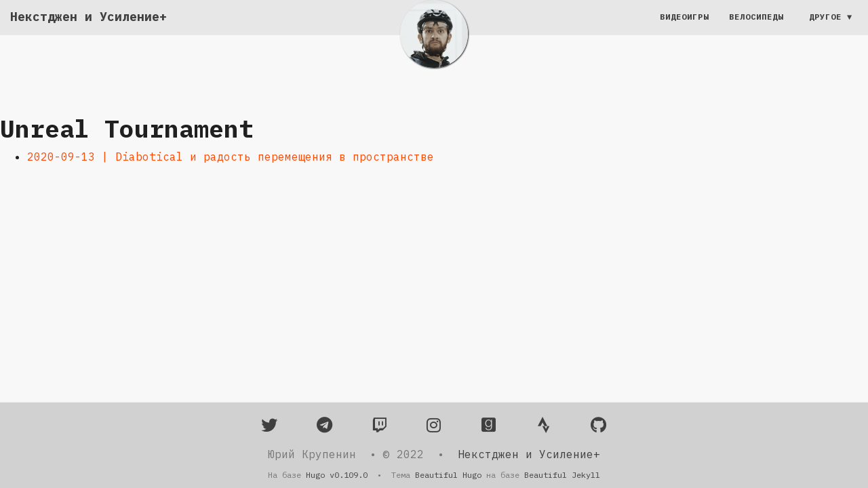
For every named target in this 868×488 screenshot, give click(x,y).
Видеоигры (684, 30)
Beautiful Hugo (448, 475)
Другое (825, 30)
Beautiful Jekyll (562, 475)
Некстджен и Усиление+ (88, 30)
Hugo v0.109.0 (337, 475)
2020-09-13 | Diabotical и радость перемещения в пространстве (231, 157)
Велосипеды (756, 30)
